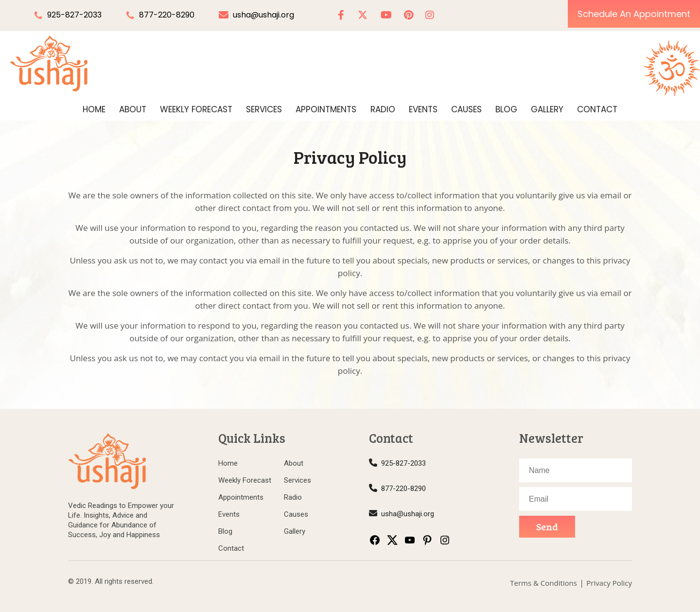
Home (94, 109)
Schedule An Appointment (634, 14)
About (133, 109)
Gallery (547, 109)
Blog (506, 109)
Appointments (326, 109)
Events (423, 109)
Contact (597, 109)
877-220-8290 (167, 15)
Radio (383, 109)
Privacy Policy (609, 583)
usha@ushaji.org (256, 15)
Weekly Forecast (196, 109)
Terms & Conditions (543, 583)
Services (264, 109)
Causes (466, 109)
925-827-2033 (74, 15)
